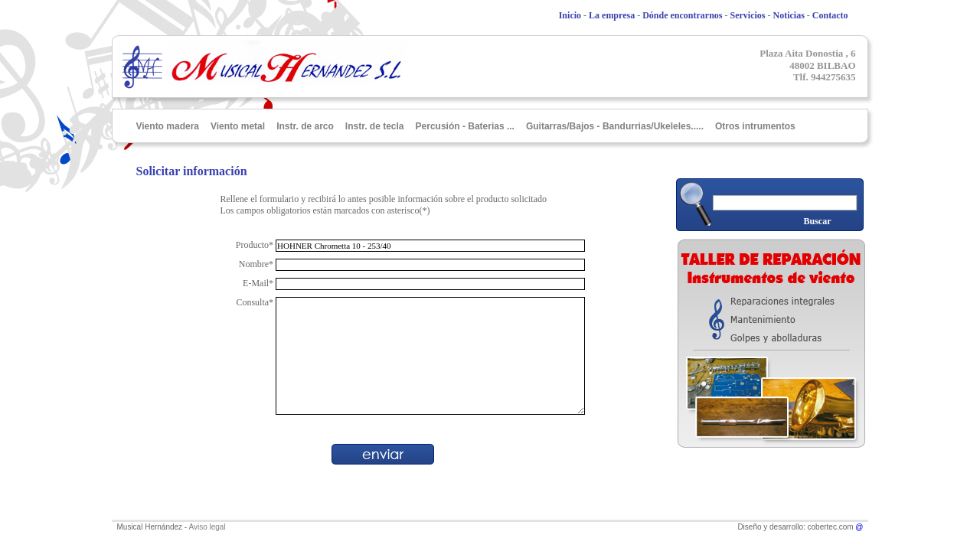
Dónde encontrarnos (682, 15)
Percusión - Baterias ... (465, 126)
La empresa (612, 15)
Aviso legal (207, 527)
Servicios (748, 15)
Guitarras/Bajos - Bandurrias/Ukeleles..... (615, 126)
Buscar (818, 221)
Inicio (570, 15)
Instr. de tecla (375, 126)
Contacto (830, 15)
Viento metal (238, 126)
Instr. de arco (305, 126)
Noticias (789, 15)
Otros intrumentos (755, 126)
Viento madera (168, 126)
